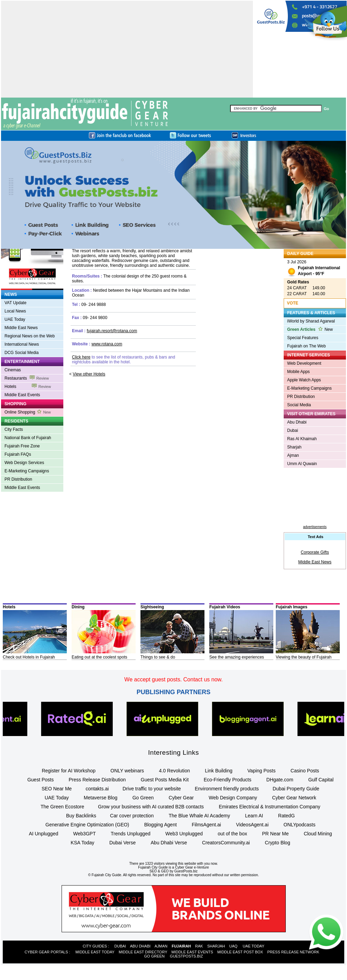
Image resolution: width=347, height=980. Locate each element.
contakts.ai (97, 789)
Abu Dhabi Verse (169, 843)
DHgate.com (280, 780)
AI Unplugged (43, 834)
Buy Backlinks (81, 816)
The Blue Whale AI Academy (199, 816)
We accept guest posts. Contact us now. (173, 679)
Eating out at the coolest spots (99, 657)
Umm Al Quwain (302, 464)
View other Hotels (89, 374)
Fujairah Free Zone (22, 446)
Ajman (293, 455)
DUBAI (120, 946)
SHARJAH (216, 946)
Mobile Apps (298, 372)
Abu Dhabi (297, 422)
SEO (153, 871)
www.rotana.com (107, 344)
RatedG (286, 816)
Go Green (143, 798)
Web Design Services (24, 463)
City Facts (14, 429)
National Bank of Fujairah (28, 438)
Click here (81, 357)
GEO (165, 871)
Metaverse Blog (101, 798)
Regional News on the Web (30, 336)
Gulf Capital (321, 780)
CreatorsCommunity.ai (226, 843)
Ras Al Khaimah (302, 439)
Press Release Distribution (97, 780)
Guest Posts (40, 780)
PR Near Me (276, 834)
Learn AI (254, 816)
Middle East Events (22, 395)
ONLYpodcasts (300, 825)
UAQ (233, 946)
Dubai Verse (122, 843)
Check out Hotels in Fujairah (29, 657)
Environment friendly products (227, 789)
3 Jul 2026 (314, 269)
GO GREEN (154, 956)
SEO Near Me (57, 789)
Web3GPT (85, 834)
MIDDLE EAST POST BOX (240, 952)
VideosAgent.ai (252, 825)
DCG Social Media (22, 353)
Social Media (299, 405)
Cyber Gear (181, 798)
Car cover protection (132, 816)
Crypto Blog (278, 843)
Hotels (28, 387)
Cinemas (13, 370)
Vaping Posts (261, 771)
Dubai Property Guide (296, 789)
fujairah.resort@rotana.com (112, 331)
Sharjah (294, 447)
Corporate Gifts (315, 552)
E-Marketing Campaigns (27, 471)
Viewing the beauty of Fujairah (304, 657)
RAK (199, 946)
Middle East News (21, 328)
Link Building (218, 771)
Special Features (303, 338)
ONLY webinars (127, 771)
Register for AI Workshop (69, 771)
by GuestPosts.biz (184, 871)
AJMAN (161, 946)
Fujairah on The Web (307, 346)
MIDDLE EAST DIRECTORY (143, 952)
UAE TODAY (254, 946)
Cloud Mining (318, 834)
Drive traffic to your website (152, 789)
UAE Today (15, 319)
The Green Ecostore (62, 807)
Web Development (304, 363)
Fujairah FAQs (18, 454)
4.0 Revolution (174, 771)
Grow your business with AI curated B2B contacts (151, 807)
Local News (15, 311)
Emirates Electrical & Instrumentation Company (269, 807)
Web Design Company (233, 798)
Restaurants (27, 378)
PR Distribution (18, 479)
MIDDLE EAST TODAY (95, 952)
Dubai (293, 430)
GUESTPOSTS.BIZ (186, 956)
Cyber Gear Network (294, 798)
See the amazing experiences (237, 657)
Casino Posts (305, 771)
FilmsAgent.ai (206, 825)
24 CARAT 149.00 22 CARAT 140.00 (306, 288)
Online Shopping (28, 412)
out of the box (232, 834)
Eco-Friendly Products (228, 780)
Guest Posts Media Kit (165, 780)
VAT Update (15, 303)
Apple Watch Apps (304, 380)
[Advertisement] (100, 49)
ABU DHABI (140, 946)
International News (22, 344)
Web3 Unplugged (184, 834)
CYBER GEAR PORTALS (46, 952)
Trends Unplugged (131, 834)
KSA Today (82, 843)
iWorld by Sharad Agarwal (311, 321)
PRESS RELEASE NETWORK (293, 952)
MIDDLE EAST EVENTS (192, 952)
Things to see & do (158, 657)
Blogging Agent (161, 825)
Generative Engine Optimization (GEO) (87, 825)
